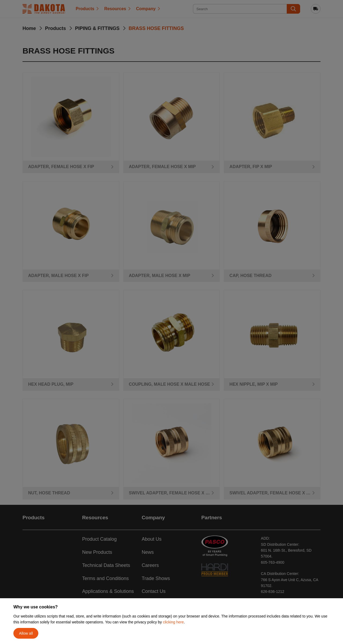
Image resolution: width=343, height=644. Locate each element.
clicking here (173, 622)
